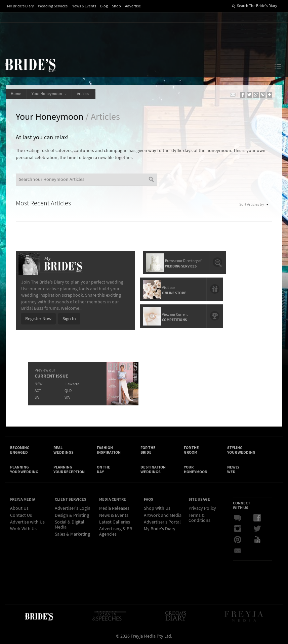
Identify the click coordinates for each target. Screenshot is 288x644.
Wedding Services (53, 6)
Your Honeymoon (49, 94)
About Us (19, 508)
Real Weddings (64, 450)
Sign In (69, 319)
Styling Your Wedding (241, 450)
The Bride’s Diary (30, 65)
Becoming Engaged (20, 450)
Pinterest (238, 540)
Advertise (133, 6)
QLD (68, 391)
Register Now (38, 319)
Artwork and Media (163, 515)
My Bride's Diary (20, 6)
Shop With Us (157, 508)
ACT (38, 391)
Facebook (257, 518)
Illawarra (72, 384)
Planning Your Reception (69, 469)
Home (16, 94)
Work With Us (23, 529)
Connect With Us (242, 505)
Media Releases (114, 508)
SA (37, 398)
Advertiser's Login (73, 508)
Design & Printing (72, 515)
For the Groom (191, 450)
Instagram (238, 529)
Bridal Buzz (238, 518)
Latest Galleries (115, 522)
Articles (84, 94)
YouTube (257, 540)
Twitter (257, 529)
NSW (38, 384)
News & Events (84, 6)
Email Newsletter (238, 550)
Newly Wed (233, 469)
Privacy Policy (202, 508)
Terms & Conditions (199, 518)
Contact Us (21, 515)
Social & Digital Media (70, 525)
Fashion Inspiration (109, 450)
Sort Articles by (254, 204)
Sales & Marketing (72, 534)
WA (67, 398)
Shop (116, 6)
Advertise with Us (27, 522)
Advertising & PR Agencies (116, 531)
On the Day (104, 469)
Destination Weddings (153, 469)
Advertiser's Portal (162, 522)
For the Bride (148, 450)
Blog (104, 6)
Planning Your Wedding (24, 469)
